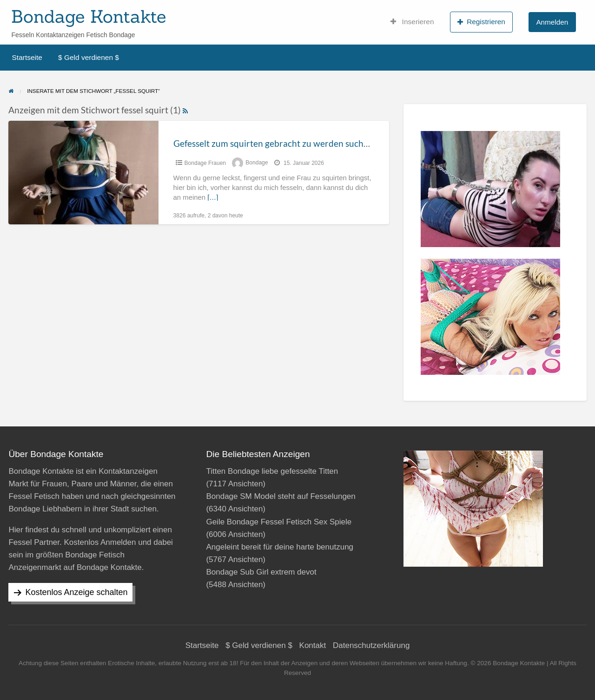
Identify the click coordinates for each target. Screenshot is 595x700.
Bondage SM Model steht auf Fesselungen (281, 496)
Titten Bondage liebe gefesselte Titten (272, 471)
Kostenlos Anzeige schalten (76, 592)
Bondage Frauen (205, 163)
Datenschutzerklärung (371, 645)
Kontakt (313, 645)
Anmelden (552, 22)
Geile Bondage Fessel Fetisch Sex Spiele (279, 522)
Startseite (27, 57)
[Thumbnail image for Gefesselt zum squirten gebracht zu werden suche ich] (83, 173)
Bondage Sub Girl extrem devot (261, 572)
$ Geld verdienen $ (89, 57)
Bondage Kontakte (89, 16)
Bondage (257, 163)
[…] (213, 197)
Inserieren (412, 22)
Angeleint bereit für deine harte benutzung (280, 547)
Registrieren (481, 22)
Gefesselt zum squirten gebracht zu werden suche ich (278, 143)
